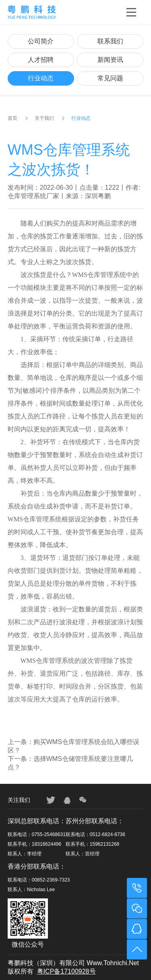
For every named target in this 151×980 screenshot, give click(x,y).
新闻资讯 (110, 60)
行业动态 (41, 78)
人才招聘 (41, 60)
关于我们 (44, 118)
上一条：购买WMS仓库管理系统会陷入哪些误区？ (73, 746)
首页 (12, 118)
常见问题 (110, 78)
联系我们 (110, 41)
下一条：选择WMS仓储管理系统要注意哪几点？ (70, 763)
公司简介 (41, 41)
